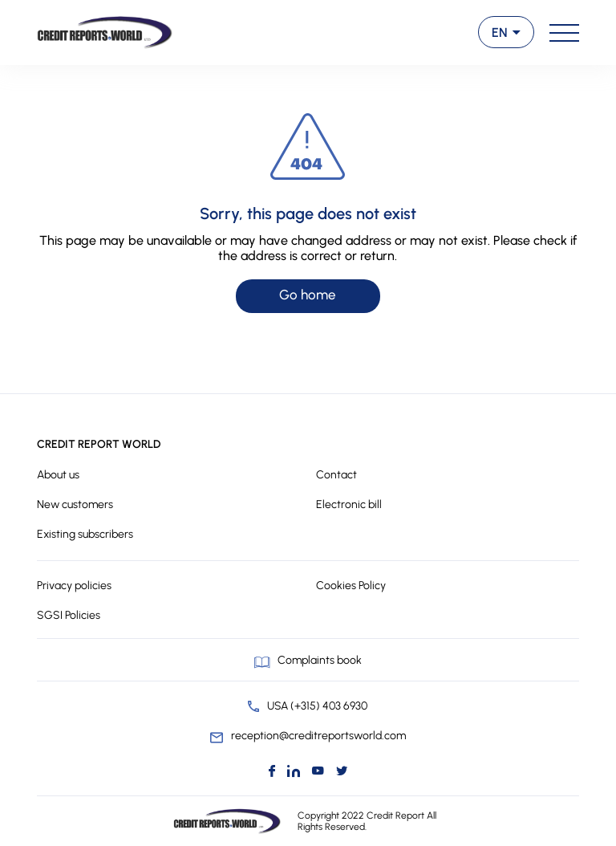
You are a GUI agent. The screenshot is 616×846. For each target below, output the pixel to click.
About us (58, 475)
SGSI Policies (69, 615)
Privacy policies (74, 586)
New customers (75, 504)
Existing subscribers (85, 534)
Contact (336, 475)
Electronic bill (349, 504)
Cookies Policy (351, 586)
